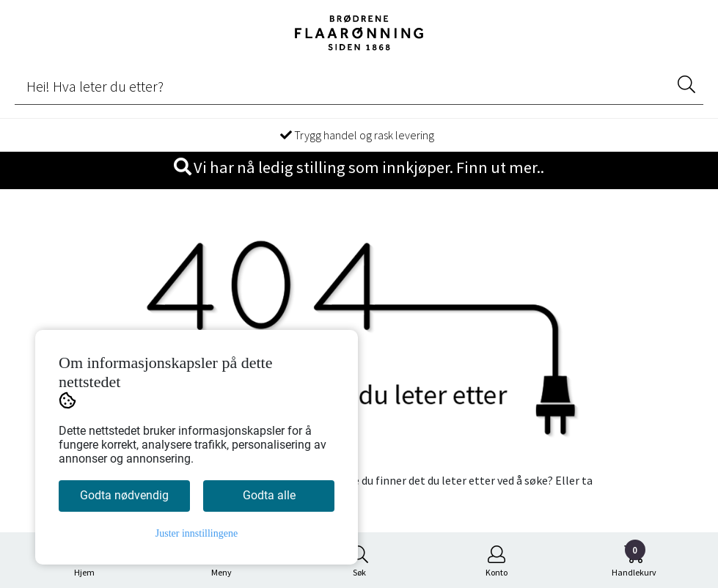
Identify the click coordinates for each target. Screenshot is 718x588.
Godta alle (269, 495)
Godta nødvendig (124, 495)
